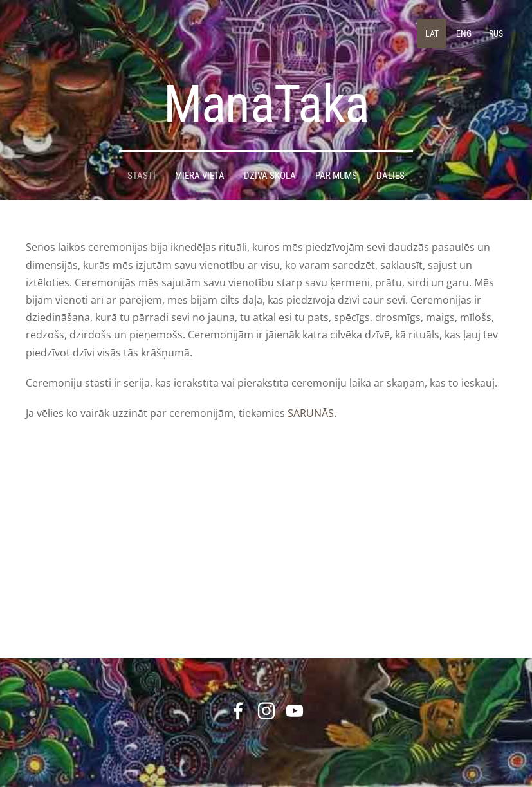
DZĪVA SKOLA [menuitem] (270, 167)
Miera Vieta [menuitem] (200, 167)
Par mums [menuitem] (336, 167)
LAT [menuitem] (427, 29)
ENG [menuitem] (459, 29)
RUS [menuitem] (491, 29)
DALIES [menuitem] (390, 167)
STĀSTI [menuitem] (142, 167)
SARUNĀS (311, 404)
